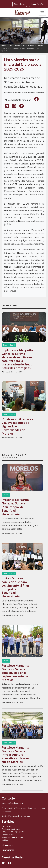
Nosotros (7, 845)
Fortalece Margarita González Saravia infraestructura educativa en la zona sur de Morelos (16, 755)
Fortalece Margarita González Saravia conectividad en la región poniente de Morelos (15, 673)
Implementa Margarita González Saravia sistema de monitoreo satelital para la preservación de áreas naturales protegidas (17, 359)
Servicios (8, 821)
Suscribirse (20, 4)
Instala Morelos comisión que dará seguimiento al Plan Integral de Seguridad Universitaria (15, 587)
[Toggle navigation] (42, 13)
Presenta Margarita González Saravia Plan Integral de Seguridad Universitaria (15, 507)
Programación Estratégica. (19, 816)
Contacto (8, 798)
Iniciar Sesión (37, 4)
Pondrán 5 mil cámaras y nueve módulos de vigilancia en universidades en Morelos (17, 426)
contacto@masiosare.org (12, 803)
